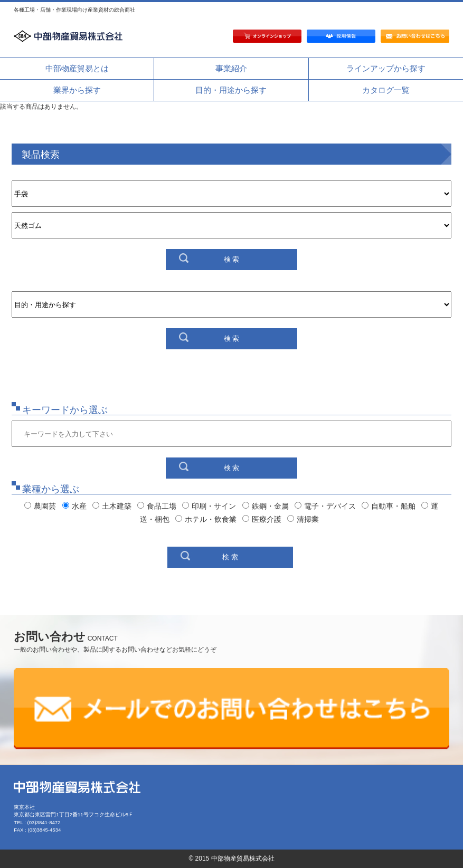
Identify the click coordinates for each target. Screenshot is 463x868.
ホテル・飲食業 (206, 519)
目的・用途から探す (231, 90)
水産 (74, 506)
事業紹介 (231, 68)
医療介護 (262, 519)
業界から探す (77, 90)
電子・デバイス (325, 506)
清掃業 (303, 519)
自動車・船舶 (389, 506)
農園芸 (40, 506)
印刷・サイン (209, 506)
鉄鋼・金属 (266, 506)
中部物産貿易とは (77, 68)
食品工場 (157, 506)
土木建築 (112, 506)
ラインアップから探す (386, 68)
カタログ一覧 (386, 90)
